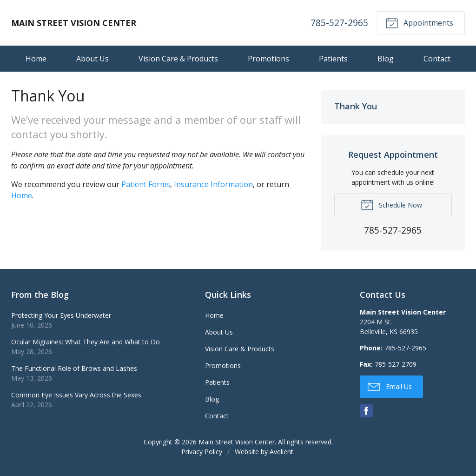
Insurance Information (213, 184)
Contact (437, 59)
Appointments (419, 22)
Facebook (366, 411)
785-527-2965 (339, 23)
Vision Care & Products (178, 59)
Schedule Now (391, 204)
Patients (333, 59)
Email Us (390, 386)
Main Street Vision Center (237, 442)
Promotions (268, 59)
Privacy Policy (202, 452)
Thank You (356, 106)
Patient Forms (146, 184)
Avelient (281, 452)
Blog (386, 59)
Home (36, 59)
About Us (93, 59)
